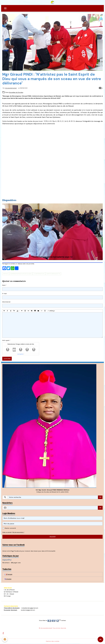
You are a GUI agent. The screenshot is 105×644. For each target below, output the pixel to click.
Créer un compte (7, 532)
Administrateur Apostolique (21, 274)
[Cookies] (5, 639)
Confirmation (39, 274)
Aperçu (51, 311)
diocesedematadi (11, 88)
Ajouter (7, 359)
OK (100, 497)
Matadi (6, 274)
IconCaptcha (20, 354)
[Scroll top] (100, 639)
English (8, 579)
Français (8, 574)
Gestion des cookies (53, 641)
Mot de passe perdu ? (18, 532)
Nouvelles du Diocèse (16, 92)
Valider (52, 537)
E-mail (4, 294)
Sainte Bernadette (53, 274)
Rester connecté (10, 528)
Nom (4, 285)
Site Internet (6, 302)
